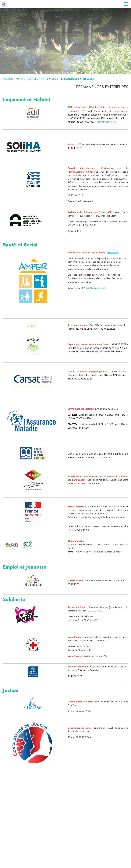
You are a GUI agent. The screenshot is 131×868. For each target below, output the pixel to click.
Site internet (113, 252)
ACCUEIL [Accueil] (8, 79)
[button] (33, 113)
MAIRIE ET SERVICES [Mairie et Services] (27, 79)
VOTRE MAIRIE (49, 79)
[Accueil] (4, 4)
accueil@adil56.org (106, 122)
